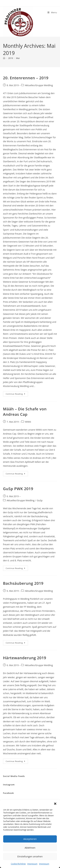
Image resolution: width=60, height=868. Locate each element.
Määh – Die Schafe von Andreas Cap (25, 412)
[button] (55, 804)
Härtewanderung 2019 (25, 658)
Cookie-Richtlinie (18, 864)
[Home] (4, 58)
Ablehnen (30, 848)
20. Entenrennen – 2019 (26, 78)
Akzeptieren (30, 839)
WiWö (28, 422)
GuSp (40, 500)
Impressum (32, 864)
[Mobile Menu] (52, 12)
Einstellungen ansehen (30, 856)
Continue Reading (17, 394)
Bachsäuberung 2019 (23, 583)
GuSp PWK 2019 (18, 489)
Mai (18, 58)
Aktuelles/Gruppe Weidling (39, 85)
